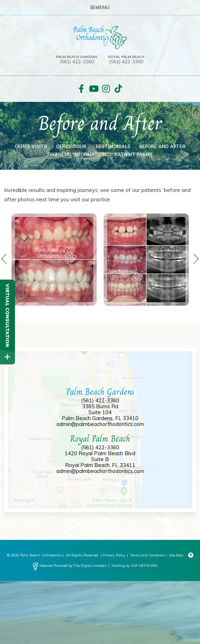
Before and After (162, 146)
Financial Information (77, 154)
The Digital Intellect (90, 566)
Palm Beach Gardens (77, 57)
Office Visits (31, 146)
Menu (100, 7)
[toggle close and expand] (7, 357)
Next (195, 259)
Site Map (176, 555)
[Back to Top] (191, 555)
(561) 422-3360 (77, 62)
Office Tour (71, 146)
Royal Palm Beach (126, 57)
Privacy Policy (114, 555)
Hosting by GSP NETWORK (135, 566)
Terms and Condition (147, 555)
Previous (5, 259)
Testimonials (113, 146)
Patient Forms (134, 154)
